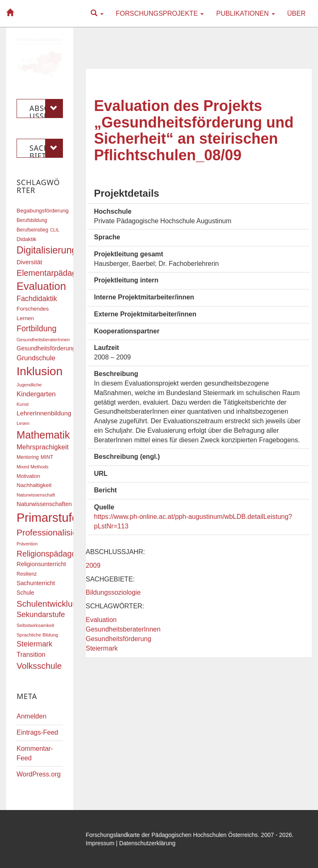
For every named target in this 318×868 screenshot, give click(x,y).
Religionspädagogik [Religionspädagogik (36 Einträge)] (51, 554)
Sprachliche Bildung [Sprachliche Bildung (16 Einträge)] (37, 635)
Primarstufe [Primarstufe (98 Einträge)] (48, 517)
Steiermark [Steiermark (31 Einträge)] (35, 644)
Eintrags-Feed (37, 732)
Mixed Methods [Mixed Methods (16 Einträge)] (33, 467)
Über (296, 13)
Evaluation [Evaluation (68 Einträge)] (41, 286)
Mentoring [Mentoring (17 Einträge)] (28, 457)
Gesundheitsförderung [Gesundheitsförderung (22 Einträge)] (46, 348)
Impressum (100, 843)
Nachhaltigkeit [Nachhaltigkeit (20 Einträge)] (34, 485)
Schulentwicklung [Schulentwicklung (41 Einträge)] (49, 604)
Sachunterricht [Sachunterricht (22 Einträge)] (36, 583)
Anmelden (31, 716)
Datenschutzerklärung (147, 843)
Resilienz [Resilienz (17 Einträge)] (27, 574)
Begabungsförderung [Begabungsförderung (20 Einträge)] (43, 211)
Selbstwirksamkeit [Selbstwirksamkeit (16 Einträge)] (35, 625)
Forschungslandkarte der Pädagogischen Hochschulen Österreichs (172, 835)
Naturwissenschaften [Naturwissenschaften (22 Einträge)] (44, 504)
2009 (93, 565)
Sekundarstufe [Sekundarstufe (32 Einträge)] (41, 615)
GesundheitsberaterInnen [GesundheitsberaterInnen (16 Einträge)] (43, 340)
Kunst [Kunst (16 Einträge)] (23, 404)
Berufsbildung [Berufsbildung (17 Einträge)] (32, 220)
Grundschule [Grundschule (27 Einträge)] (36, 358)
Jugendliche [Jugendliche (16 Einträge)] (29, 385)
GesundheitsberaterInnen (123, 629)
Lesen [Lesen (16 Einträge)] (23, 423)
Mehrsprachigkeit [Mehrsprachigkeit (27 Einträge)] (43, 447)
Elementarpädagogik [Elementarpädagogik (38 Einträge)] (54, 273)
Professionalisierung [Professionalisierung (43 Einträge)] (55, 532)
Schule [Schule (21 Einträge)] (25, 593)
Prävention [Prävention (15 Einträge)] (27, 544)
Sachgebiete (46, 148)
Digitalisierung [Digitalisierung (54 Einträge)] (47, 250)
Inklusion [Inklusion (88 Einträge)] (40, 371)
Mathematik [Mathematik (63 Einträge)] (43, 435)
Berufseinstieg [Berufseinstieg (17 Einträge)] (32, 230)
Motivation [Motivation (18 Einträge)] (28, 476)
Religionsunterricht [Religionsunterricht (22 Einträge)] (41, 564)
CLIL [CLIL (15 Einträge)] (55, 230)
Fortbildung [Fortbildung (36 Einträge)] (36, 329)
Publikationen (245, 13)
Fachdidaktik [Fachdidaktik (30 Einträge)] (37, 299)
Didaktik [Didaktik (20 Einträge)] (26, 239)
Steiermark (102, 648)
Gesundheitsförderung (118, 639)
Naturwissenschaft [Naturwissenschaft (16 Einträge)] (36, 495)
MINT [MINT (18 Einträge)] (47, 457)
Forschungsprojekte (160, 13)
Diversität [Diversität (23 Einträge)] (29, 262)
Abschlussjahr (46, 108)
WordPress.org (39, 774)
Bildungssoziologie (113, 592)
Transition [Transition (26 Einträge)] (31, 654)
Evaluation (101, 620)
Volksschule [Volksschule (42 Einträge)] (39, 666)
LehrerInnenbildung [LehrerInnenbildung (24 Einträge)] (44, 413)
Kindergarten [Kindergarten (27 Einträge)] (36, 394)
